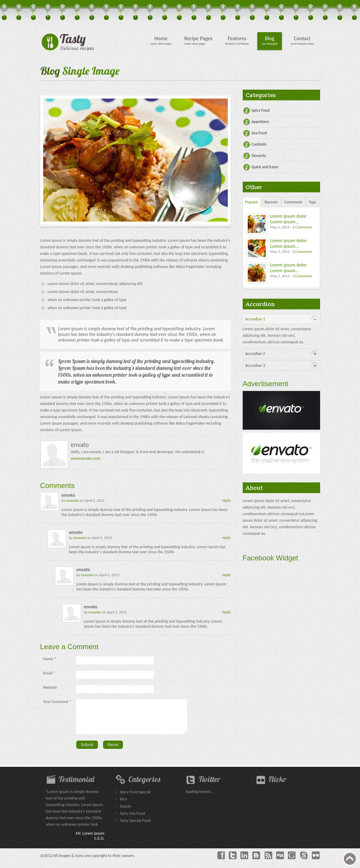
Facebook (221, 861)
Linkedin (244, 861)
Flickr (316, 861)
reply (226, 500)
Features (237, 38)
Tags (313, 202)
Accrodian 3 (255, 366)
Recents (271, 202)
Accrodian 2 (255, 354)
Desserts (259, 156)
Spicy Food (261, 110)
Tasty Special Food (135, 826)
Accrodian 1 (255, 319)
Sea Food (259, 133)
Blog (270, 38)
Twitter (233, 861)
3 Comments (302, 227)
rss (268, 861)
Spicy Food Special (135, 797)
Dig (280, 861)
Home (161, 38)
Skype (304, 861)
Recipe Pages (198, 38)
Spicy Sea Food (132, 819)
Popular (252, 202)
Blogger (256, 861)
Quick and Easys (265, 167)
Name (50, 659)
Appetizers (261, 122)
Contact (302, 38)
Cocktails (259, 144)
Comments (293, 202)
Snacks (125, 812)
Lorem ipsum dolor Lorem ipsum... (289, 219)
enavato (72, 500)
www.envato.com (86, 458)
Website (50, 687)
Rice (123, 804)
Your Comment (57, 702)
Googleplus (292, 861)
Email (49, 673)
